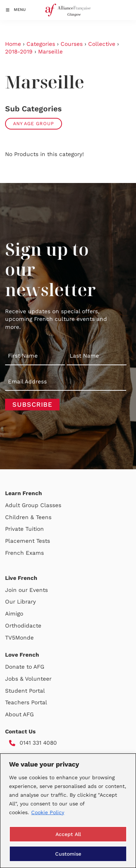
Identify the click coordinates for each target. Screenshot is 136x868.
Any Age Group (34, 124)
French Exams (24, 553)
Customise (68, 854)
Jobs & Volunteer (28, 679)
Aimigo (14, 614)
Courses (72, 44)
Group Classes (42, 505)
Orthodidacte (23, 626)
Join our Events (26, 590)
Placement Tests (28, 541)
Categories (41, 44)
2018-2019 (19, 52)
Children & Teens (28, 517)
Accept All (68, 834)
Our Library (20, 602)
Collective (102, 44)
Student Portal (25, 691)
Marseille (50, 52)
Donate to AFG (25, 667)
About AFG (19, 714)
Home (13, 44)
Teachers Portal (26, 702)
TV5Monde (19, 638)
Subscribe (32, 404)
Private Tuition (24, 529)
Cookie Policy (48, 812)
